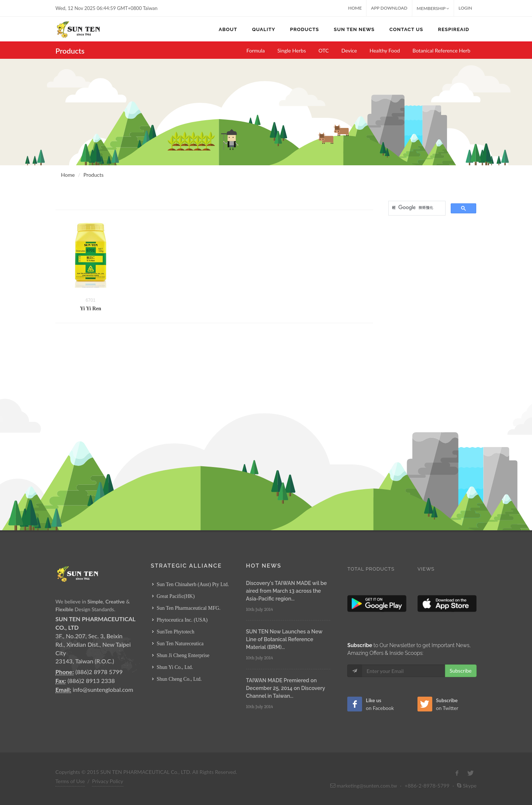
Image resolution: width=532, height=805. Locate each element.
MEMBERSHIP (433, 8)
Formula (256, 50)
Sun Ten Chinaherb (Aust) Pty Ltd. (193, 584)
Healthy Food (385, 50)
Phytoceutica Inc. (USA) (182, 620)
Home (355, 8)
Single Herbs (292, 50)
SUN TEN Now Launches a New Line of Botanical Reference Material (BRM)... (284, 639)
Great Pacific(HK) (176, 596)
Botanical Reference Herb (442, 50)
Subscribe (461, 671)
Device (349, 50)
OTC (324, 50)
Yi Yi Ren (91, 309)
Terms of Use (70, 781)
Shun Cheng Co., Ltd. (179, 679)
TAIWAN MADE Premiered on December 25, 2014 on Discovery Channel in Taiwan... (286, 688)
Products (93, 175)
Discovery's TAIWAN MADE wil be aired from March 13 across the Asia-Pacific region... (287, 591)
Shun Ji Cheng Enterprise (183, 655)
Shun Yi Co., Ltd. (175, 667)
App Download (389, 8)
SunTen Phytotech (175, 632)
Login (465, 8)
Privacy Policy (108, 781)
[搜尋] (416, 207)
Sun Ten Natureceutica (180, 644)
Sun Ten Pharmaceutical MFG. (189, 608)
